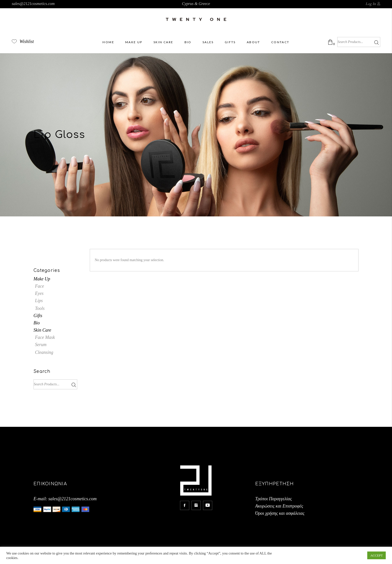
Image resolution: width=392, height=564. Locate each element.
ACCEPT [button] (376, 555)
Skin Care (42, 330)
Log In (371, 4)
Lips (39, 301)
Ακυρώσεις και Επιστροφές (279, 506)
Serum (41, 345)
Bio (37, 323)
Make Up (42, 279)
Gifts (38, 316)
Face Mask (45, 337)
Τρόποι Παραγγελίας (274, 499)
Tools (40, 308)
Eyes (39, 293)
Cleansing (44, 352)
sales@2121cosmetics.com (33, 4)
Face (39, 286)
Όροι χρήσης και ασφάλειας (280, 513)
